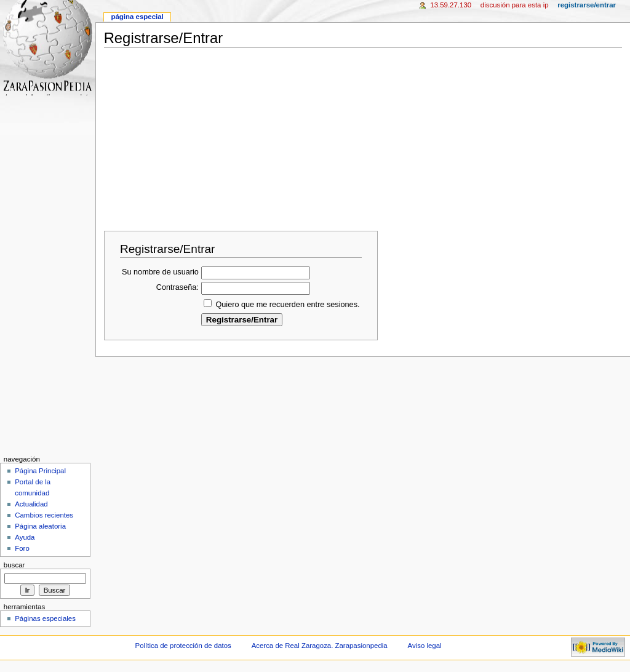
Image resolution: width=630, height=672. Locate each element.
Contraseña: (177, 287)
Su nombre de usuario (160, 272)
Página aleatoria (40, 526)
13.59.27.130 (451, 5)
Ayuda (25, 537)
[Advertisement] (367, 136)
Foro (22, 548)
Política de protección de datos (183, 646)
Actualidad (31, 504)
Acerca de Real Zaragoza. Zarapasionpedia (320, 646)
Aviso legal (425, 646)
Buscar (14, 565)
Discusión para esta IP (515, 5)
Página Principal (40, 471)
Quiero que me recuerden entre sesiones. (287, 305)
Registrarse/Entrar (587, 5)
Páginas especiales (45, 618)
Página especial (137, 17)
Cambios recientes (44, 515)
